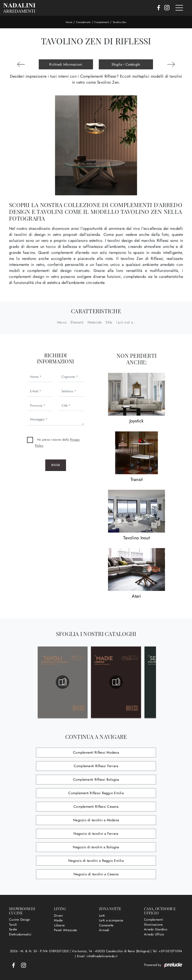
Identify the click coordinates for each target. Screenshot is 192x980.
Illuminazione (153, 925)
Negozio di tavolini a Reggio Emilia (96, 861)
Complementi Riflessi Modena (96, 752)
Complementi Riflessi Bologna (96, 779)
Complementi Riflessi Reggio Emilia (96, 793)
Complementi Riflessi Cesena (96, 806)
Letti (102, 916)
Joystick (137, 421)
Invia (56, 465)
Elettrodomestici (20, 934)
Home (69, 22)
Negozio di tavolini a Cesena (96, 874)
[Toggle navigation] (179, 8)
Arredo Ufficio (154, 934)
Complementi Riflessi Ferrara (96, 766)
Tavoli (13, 925)
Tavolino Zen (119, 22)
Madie (58, 920)
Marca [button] (62, 322)
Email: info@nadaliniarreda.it (97, 956)
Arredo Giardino (156, 929)
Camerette (106, 925)
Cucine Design (19, 920)
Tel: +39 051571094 (167, 951)
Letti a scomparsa (111, 920)
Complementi (83, 22)
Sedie (13, 929)
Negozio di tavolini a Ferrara (96, 834)
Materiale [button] (94, 322)
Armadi (104, 930)
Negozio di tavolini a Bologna (96, 847)
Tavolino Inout (136, 538)
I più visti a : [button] (126, 322)
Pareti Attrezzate (65, 930)
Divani (58, 916)
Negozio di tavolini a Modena (96, 820)
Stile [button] (109, 322)
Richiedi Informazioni (66, 64)
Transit (137, 479)
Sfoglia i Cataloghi (126, 64)
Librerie (59, 925)
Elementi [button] (77, 322)
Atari (136, 596)
